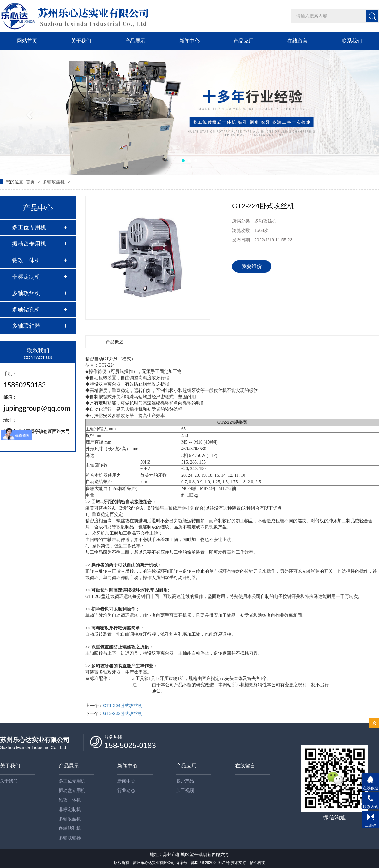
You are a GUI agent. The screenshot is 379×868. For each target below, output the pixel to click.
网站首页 (27, 41)
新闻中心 (189, 41)
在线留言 (298, 41)
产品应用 (244, 41)
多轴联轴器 (26, 326)
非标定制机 (26, 277)
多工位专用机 (29, 227)
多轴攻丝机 (54, 182)
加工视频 (185, 790)
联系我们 (352, 41)
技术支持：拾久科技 (248, 863)
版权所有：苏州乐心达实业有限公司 (144, 863)
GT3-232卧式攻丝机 (123, 713)
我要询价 (252, 266)
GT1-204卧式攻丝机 (123, 706)
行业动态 (126, 790)
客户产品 (185, 781)
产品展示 (135, 41)
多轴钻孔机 (26, 310)
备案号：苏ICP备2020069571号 (203, 863)
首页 (31, 182)
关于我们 (81, 41)
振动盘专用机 (29, 244)
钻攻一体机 (26, 260)
